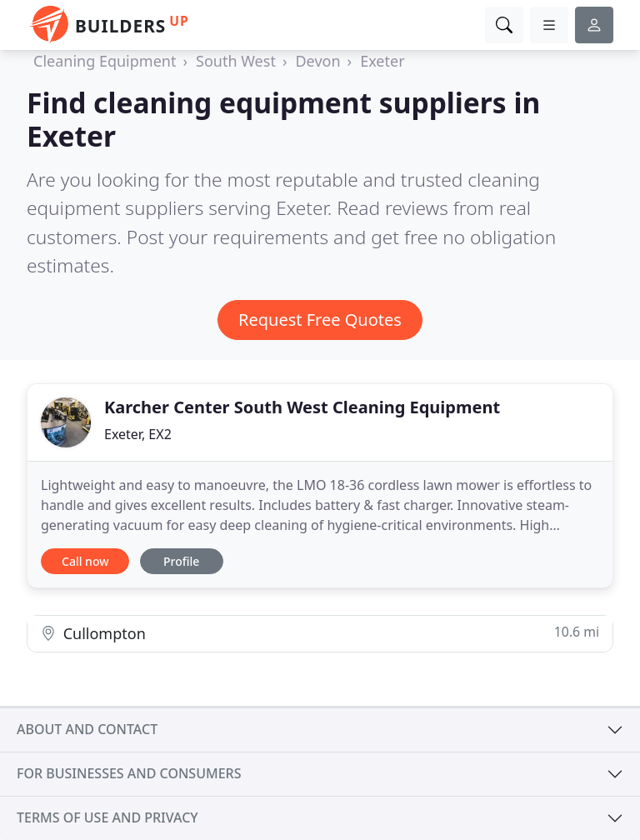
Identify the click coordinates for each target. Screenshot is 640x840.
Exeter (382, 61)
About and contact (87, 729)
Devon (317, 61)
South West (236, 61)
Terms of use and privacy (107, 817)
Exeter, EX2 (138, 434)
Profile (181, 561)
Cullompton (320, 633)
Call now (85, 561)
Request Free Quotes (320, 320)
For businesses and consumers (129, 773)
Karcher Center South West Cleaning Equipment (302, 407)
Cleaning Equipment (105, 61)
